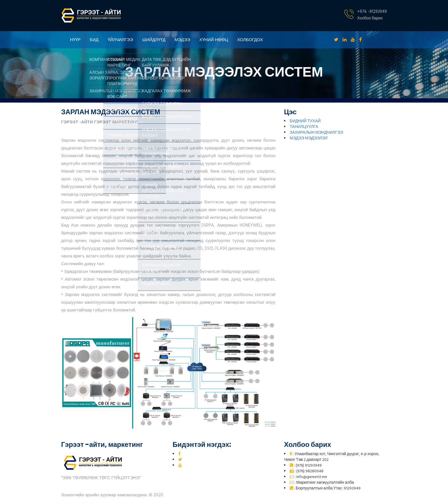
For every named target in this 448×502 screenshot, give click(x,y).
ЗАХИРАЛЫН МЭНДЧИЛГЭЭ (316, 133)
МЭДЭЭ (182, 40)
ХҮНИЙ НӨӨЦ (214, 40)
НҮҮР (75, 40)
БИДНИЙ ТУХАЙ (305, 121)
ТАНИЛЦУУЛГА (304, 127)
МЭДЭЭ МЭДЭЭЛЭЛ (309, 138)
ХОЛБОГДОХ (250, 40)
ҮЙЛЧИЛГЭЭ (120, 40)
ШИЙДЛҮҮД (154, 40)
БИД (94, 40)
